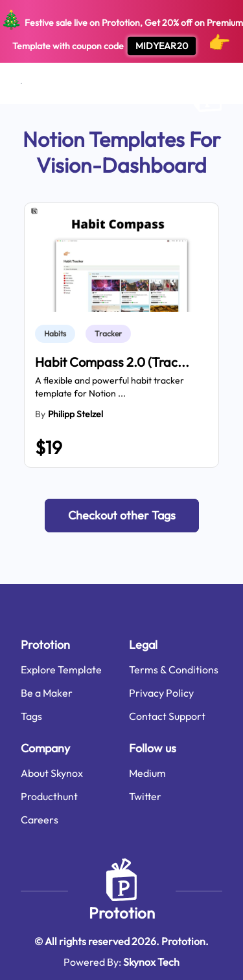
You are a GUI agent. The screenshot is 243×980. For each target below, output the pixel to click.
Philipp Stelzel (75, 414)
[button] (122, 516)
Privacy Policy (161, 693)
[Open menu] (21, 83)
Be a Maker (47, 693)
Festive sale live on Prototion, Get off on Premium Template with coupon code (121, 32)
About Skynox (52, 773)
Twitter (145, 796)
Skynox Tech (151, 962)
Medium (147, 773)
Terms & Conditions (174, 670)
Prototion (122, 913)
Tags (31, 716)
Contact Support (167, 716)
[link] (58, 334)
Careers (40, 820)
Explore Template (61, 670)
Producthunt (49, 796)
